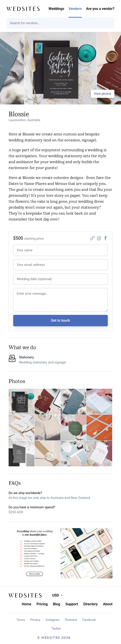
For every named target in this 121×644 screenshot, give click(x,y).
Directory (90, 604)
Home (27, 604)
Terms (21, 620)
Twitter (56, 629)
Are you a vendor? (100, 9)
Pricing (42, 604)
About (108, 604)
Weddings (56, 9)
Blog (56, 604)
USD (56, 595)
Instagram (53, 620)
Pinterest (71, 620)
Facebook (89, 620)
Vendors (75, 9)
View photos (103, 94)
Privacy (35, 620)
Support (72, 604)
